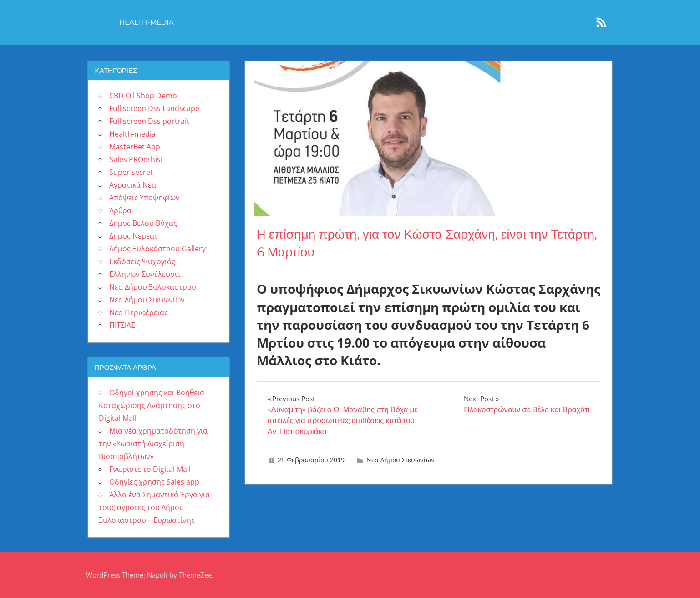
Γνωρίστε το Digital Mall (150, 469)
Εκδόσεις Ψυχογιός (142, 261)
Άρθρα (120, 210)
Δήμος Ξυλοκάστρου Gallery (157, 249)
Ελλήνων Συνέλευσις (145, 274)
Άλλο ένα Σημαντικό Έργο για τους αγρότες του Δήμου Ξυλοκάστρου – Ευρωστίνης (154, 507)
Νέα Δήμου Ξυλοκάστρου (153, 287)
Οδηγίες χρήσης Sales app (154, 482)
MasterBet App (135, 147)
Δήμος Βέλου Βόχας (143, 223)
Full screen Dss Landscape (154, 108)
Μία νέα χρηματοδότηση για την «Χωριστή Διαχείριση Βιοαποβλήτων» (153, 444)
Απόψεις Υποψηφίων (145, 198)
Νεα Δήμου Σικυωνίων (401, 460)
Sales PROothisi (136, 159)
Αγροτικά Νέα (133, 185)
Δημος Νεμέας (134, 236)
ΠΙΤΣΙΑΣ (122, 325)
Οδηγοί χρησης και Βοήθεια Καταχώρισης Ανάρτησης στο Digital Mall (152, 405)
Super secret (131, 172)
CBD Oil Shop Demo (143, 96)
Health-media (147, 22)
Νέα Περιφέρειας (139, 312)
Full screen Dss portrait (149, 121)
